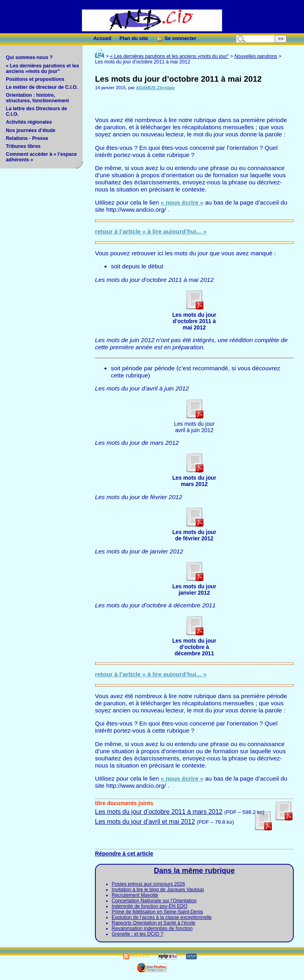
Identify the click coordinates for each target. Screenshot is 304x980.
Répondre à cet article (124, 854)
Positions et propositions (35, 79)
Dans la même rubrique (194, 870)
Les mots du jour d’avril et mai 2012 (145, 822)
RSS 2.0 (136, 956)
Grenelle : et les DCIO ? (138, 934)
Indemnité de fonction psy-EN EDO (150, 906)
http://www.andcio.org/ (136, 210)
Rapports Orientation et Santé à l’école (154, 923)
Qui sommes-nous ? (29, 57)
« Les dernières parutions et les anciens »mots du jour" (43, 69)
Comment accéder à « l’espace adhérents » (41, 157)
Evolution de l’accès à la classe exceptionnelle (162, 917)
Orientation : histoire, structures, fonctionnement (37, 98)
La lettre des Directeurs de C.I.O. (37, 111)
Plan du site (134, 38)
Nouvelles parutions (256, 56)
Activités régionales (29, 122)
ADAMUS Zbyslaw (156, 88)
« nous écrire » (182, 202)
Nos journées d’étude (31, 130)
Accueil (103, 38)
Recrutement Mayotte (135, 895)
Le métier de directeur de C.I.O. (42, 87)
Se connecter (176, 38)
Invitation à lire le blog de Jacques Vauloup (158, 890)
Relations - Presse (27, 138)
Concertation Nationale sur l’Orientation (154, 901)
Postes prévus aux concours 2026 (148, 884)
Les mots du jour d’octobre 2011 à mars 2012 (159, 812)
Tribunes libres (23, 146)
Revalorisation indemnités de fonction (152, 928)
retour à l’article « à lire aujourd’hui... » (151, 231)
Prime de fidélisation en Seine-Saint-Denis (157, 912)
